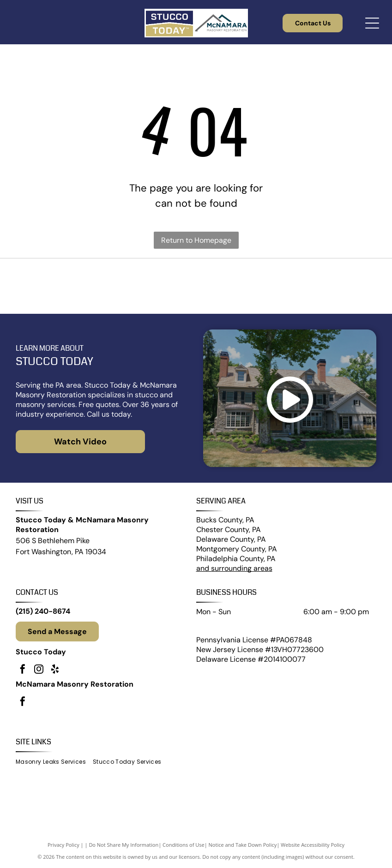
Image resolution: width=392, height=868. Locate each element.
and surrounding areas (234, 568)
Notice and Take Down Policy (243, 845)
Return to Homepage (196, 240)
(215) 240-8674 (43, 611)
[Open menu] (372, 23)
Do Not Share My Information (124, 845)
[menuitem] (54, 762)
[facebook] (23, 670)
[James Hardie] (196, 286)
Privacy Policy (63, 845)
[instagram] (39, 670)
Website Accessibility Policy (313, 845)
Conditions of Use (184, 845)
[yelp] (55, 670)
